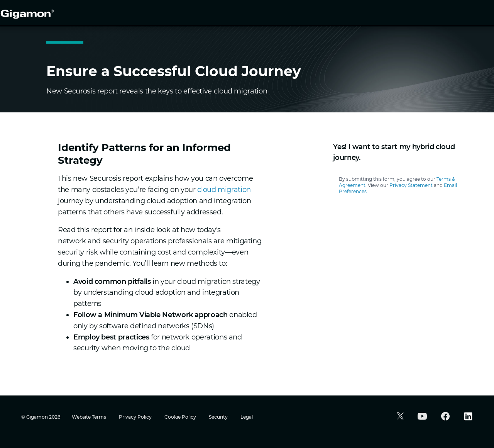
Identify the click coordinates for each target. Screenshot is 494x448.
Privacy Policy (136, 417)
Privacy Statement (411, 185)
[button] (399, 417)
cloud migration (224, 190)
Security (219, 417)
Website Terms (90, 417)
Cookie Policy (181, 417)
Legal (247, 417)
